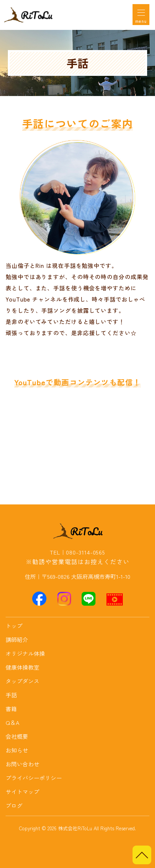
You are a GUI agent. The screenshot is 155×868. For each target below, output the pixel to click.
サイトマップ (22, 792)
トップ (14, 626)
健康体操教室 (22, 667)
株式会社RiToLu (75, 828)
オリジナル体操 (25, 653)
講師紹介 (17, 640)
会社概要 (17, 736)
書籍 (11, 709)
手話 (11, 695)
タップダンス (22, 681)
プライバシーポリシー (34, 778)
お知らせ (17, 750)
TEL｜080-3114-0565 (77, 552)
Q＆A (13, 722)
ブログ (14, 805)
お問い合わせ (22, 764)
